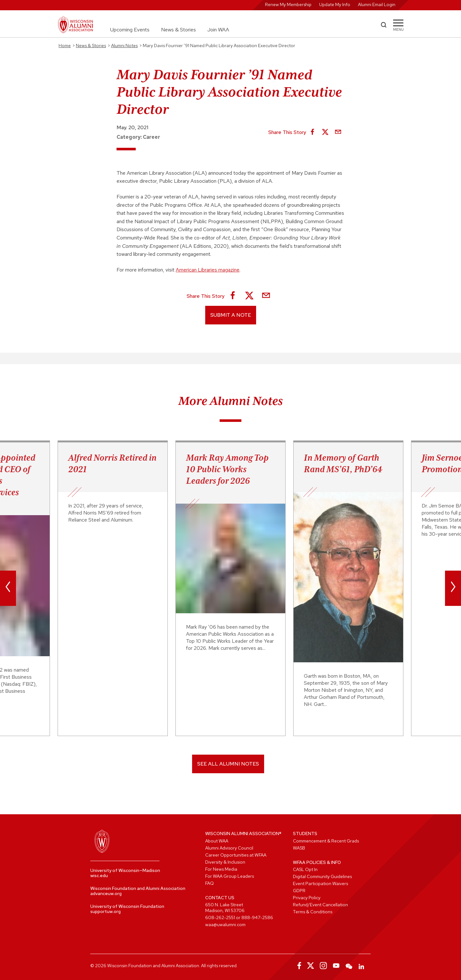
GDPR (299, 891)
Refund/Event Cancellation (320, 905)
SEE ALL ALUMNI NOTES (228, 764)
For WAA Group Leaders (230, 876)
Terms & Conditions (313, 912)
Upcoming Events (130, 30)
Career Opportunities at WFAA (236, 855)
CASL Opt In (305, 869)
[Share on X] (325, 132)
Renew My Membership (288, 4)
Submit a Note (231, 315)
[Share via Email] (338, 132)
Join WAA (218, 30)
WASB (299, 848)
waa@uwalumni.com (225, 925)
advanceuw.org (106, 893)
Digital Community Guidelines (322, 876)
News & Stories (178, 30)
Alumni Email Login (377, 4)
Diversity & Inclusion (225, 862)
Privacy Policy (307, 898)
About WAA (217, 841)
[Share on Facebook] (312, 132)
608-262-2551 (220, 917)
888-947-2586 (257, 917)
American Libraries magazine (208, 270)
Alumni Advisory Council (229, 848)
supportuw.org (105, 911)
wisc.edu (99, 875)
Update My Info (335, 4)
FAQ (210, 883)
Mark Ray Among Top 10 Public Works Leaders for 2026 (227, 469)
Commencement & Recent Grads (326, 841)
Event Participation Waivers (320, 884)
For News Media (221, 869)
